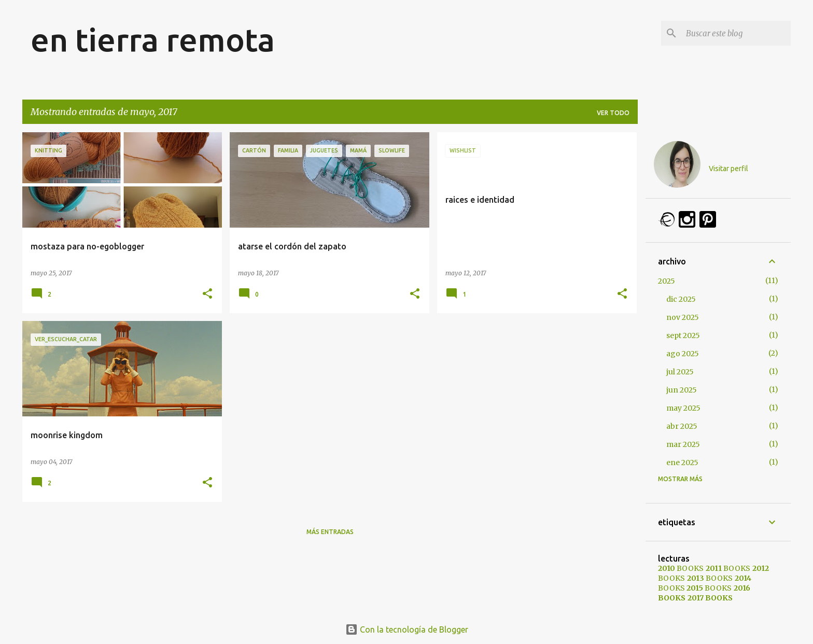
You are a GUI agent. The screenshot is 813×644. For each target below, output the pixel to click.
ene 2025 (682, 463)
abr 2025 (682, 426)
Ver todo (613, 113)
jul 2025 (680, 372)
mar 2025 (683, 444)
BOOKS (681, 568)
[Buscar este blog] (736, 33)
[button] (207, 294)
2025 (667, 281)
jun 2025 (682, 390)
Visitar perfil (728, 169)
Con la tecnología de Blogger (407, 629)
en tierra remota (153, 39)
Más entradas (330, 532)
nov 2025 (683, 317)
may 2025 (683, 408)
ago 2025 (683, 354)
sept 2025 (683, 335)
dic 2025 (681, 299)
